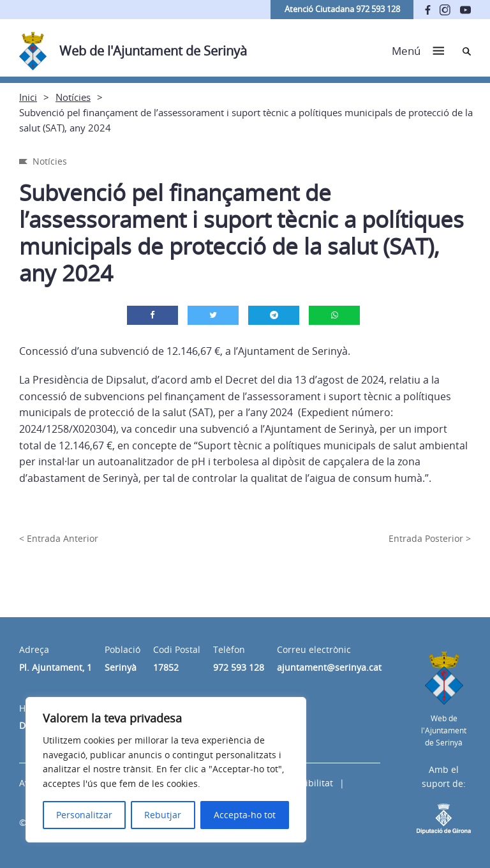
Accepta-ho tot (245, 815)
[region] (166, 770)
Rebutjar (163, 815)
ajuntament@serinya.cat (329, 667)
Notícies (73, 97)
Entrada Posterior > (430, 538)
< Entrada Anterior (59, 538)
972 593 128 (239, 667)
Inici (28, 97)
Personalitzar (84, 815)
